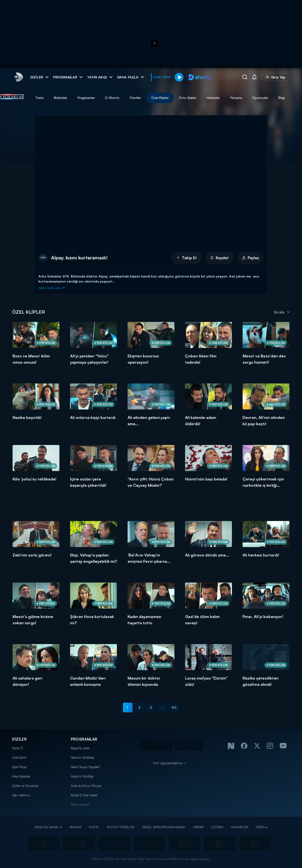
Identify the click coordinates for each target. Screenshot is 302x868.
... (162, 707)
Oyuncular (283, 98)
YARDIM (198, 827)
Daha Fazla (79, 805)
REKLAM (76, 827)
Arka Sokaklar (21, 776)
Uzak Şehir (19, 757)
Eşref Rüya (19, 767)
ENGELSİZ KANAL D (48, 827)
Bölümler (83, 98)
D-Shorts (135, 98)
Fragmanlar (109, 98)
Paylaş (250, 258)
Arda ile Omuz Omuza (86, 786)
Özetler (158, 98)
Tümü (62, 98)
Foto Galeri (210, 98)
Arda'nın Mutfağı (82, 776)
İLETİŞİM (217, 827)
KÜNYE (94, 827)
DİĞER (260, 827)
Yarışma (259, 98)
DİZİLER (19, 739)
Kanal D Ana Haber (84, 795)
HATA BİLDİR (239, 827)
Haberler (236, 98)
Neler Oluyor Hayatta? (85, 767)
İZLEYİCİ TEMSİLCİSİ (120, 827)
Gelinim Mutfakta (83, 757)
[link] (18, 77)
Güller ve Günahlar (25, 786)
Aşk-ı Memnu (21, 795)
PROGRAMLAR (84, 739)
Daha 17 (18, 748)
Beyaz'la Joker (80, 748)
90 (174, 707)
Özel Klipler (183, 98)
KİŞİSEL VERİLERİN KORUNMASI (164, 827)
